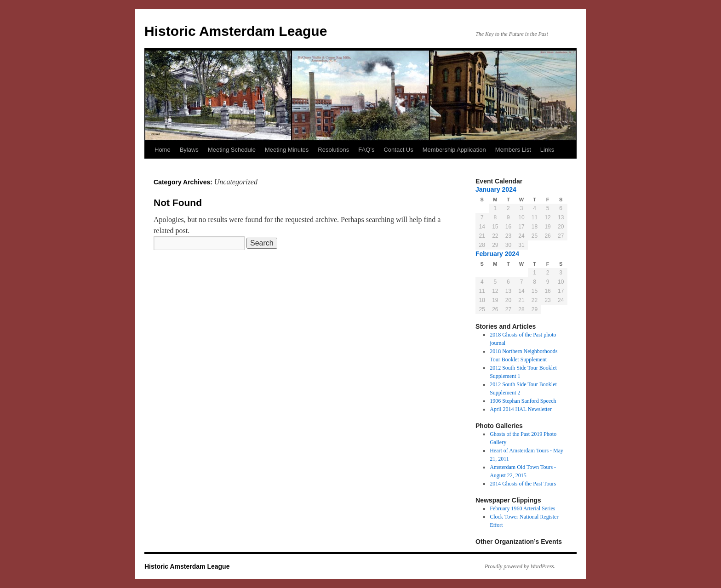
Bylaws (189, 150)
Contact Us (398, 150)
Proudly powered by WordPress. (520, 566)
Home (163, 150)
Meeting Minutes (287, 150)
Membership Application (454, 150)
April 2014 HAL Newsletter (521, 409)
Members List (513, 150)
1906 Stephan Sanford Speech (523, 401)
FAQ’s (366, 150)
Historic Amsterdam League (236, 31)
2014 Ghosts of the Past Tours (523, 484)
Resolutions (333, 150)
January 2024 (496, 189)
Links (547, 150)
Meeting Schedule (232, 150)
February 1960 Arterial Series (522, 508)
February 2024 (497, 254)
